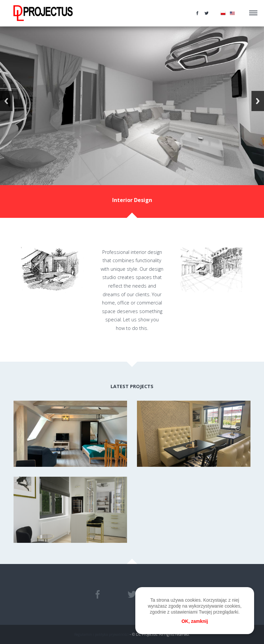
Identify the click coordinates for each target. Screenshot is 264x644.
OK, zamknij (195, 621)
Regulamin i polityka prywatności (101, 634)
